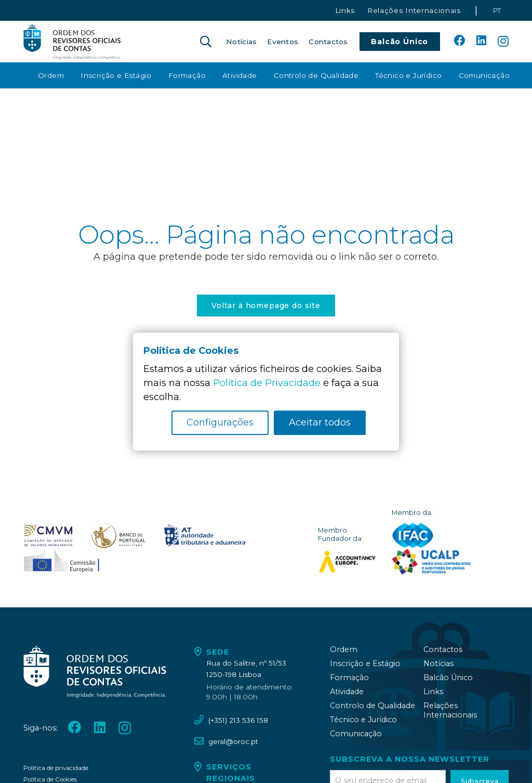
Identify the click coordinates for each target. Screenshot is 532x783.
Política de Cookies (50, 779)
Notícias (438, 663)
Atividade (347, 692)
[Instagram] (503, 42)
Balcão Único (448, 678)
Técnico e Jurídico (363, 720)
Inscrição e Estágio (365, 663)
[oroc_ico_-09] (205, 536)
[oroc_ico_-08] (118, 536)
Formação (349, 678)
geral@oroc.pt (233, 741)
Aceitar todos (320, 422)
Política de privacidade (56, 768)
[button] (206, 42)
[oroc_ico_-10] (62, 562)
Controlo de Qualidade (373, 706)
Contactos (443, 649)
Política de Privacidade (267, 383)
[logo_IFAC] (413, 536)
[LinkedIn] (481, 41)
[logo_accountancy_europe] (347, 562)
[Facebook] (460, 41)
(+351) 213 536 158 (238, 720)
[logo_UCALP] (431, 562)
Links (433, 692)
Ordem (344, 649)
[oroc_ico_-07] (48, 536)
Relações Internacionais (450, 710)
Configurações (220, 422)
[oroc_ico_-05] (72, 42)
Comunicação (356, 734)
